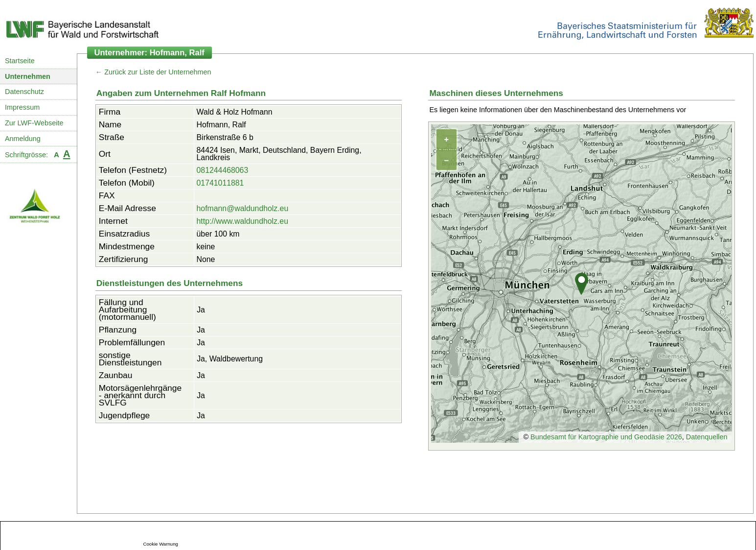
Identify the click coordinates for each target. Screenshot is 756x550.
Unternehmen (28, 76)
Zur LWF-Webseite (34, 123)
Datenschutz (24, 92)
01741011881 (220, 183)
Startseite (20, 61)
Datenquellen (707, 437)
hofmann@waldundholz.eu (243, 208)
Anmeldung (23, 139)
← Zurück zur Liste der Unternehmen (153, 72)
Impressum (22, 107)
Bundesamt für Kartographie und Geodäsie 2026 (606, 437)
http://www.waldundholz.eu (242, 221)
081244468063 (223, 170)
